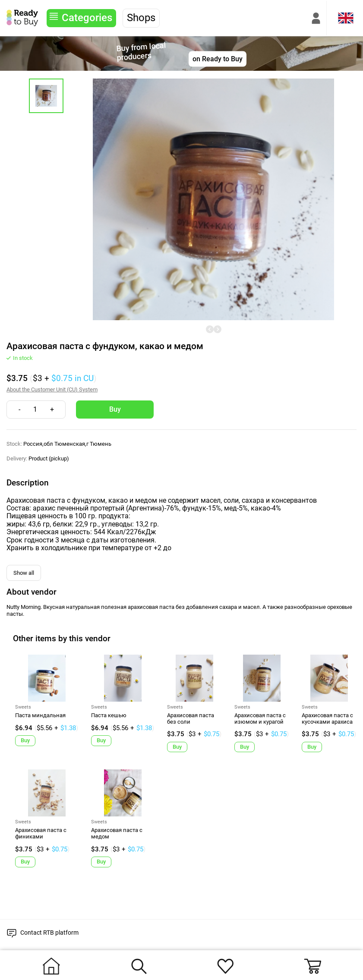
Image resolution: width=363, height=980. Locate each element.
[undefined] (210, 329)
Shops (141, 18)
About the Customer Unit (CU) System (52, 390)
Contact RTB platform (49, 933)
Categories (87, 18)
